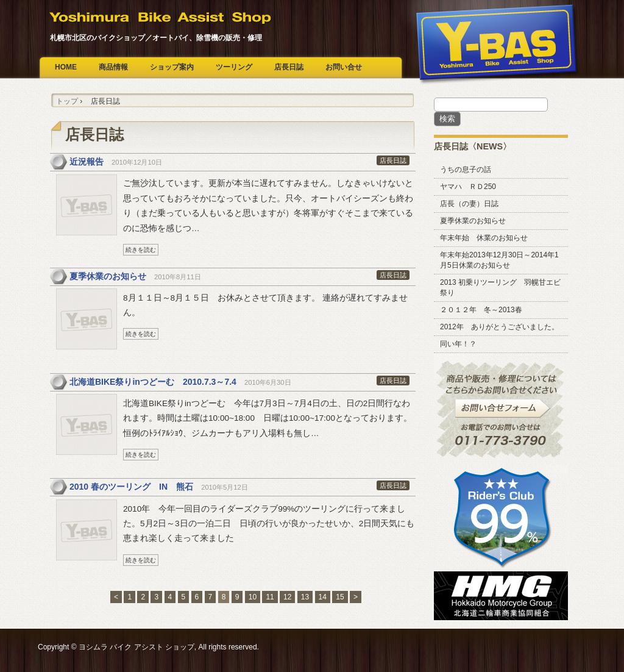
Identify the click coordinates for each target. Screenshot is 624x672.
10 (253, 597)
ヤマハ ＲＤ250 (468, 187)
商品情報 (113, 67)
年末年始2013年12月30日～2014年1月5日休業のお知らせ (499, 260)
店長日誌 (289, 67)
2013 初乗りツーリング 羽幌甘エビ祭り (500, 288)
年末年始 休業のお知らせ (484, 238)
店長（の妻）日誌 (469, 204)
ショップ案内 (172, 67)
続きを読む (141, 250)
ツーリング (234, 67)
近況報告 (87, 162)
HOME (66, 67)
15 (340, 597)
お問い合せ (344, 67)
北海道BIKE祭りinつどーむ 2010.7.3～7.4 (153, 382)
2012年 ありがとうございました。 (499, 327)
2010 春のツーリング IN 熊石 (131, 487)
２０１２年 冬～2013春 (481, 310)
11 (270, 597)
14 (323, 597)
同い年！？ (458, 344)
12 (287, 597)
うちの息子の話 (466, 170)
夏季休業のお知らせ (108, 276)
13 (305, 597)
